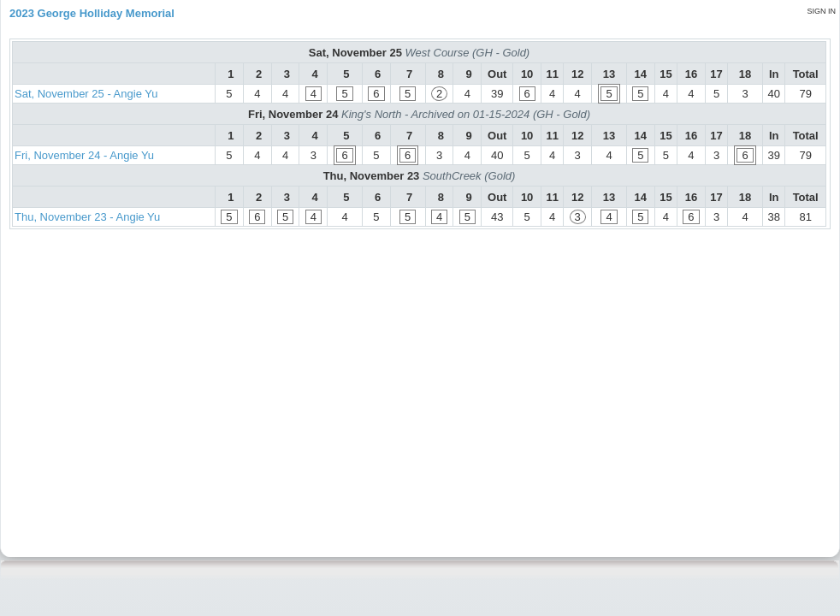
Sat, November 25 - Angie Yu (86, 94)
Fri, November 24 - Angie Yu (84, 155)
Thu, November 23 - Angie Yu (87, 217)
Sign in (821, 11)
